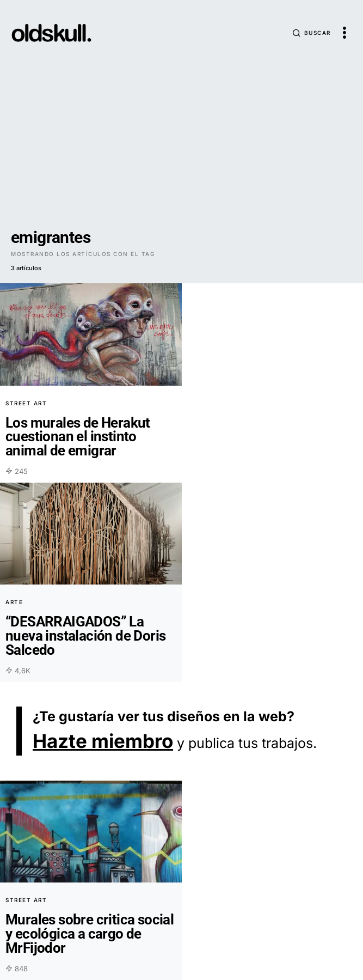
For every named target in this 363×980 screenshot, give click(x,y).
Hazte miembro (103, 741)
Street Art (26, 403)
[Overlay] (91, 334)
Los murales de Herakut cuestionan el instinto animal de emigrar (78, 437)
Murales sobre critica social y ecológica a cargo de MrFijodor (90, 933)
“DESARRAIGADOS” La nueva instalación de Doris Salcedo (85, 635)
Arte (14, 602)
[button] (312, 33)
